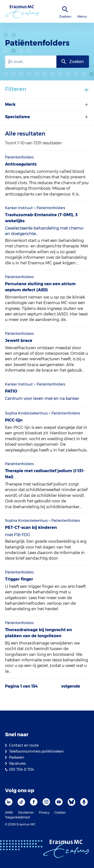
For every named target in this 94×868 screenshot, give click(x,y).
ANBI (9, 812)
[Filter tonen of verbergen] (86, 105)
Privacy (44, 812)
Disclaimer (26, 812)
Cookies (60, 812)
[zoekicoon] (65, 9)
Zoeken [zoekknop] (77, 62)
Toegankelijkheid (17, 817)
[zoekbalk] (31, 62)
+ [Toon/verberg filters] (86, 89)
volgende (71, 686)
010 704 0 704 (21, 769)
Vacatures (17, 763)
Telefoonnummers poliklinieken (36, 751)
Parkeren (17, 757)
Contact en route (24, 745)
